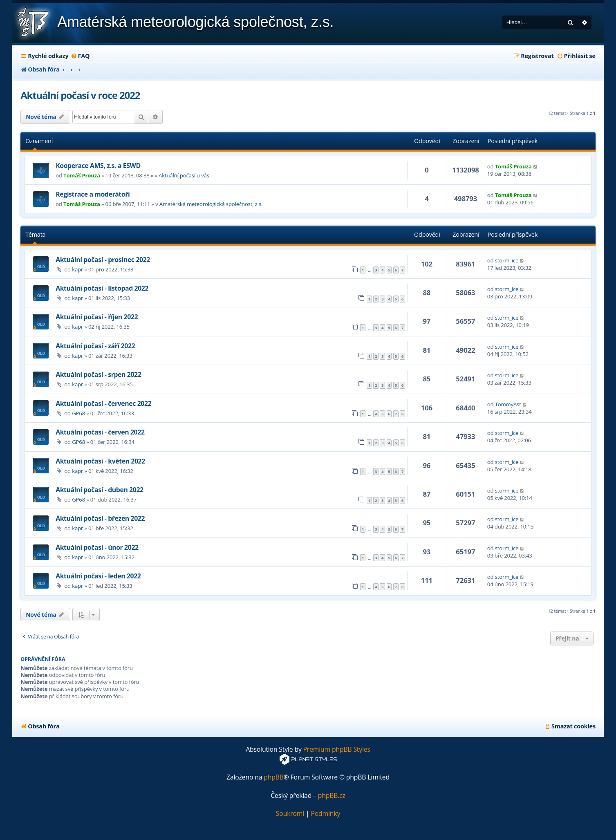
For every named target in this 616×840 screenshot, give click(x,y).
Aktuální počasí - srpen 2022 (98, 374)
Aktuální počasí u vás (184, 175)
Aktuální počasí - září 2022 (95, 346)
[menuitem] (80, 56)
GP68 (78, 413)
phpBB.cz (332, 796)
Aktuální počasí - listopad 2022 (102, 288)
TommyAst (508, 404)
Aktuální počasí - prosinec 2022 (103, 260)
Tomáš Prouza (82, 175)
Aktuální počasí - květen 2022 (100, 461)
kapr (77, 269)
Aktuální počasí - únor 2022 (97, 547)
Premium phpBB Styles (337, 749)
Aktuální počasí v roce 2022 (80, 95)
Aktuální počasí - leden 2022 (98, 576)
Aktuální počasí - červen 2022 (100, 432)
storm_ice (507, 260)
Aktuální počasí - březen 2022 (100, 518)
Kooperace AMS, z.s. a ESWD (98, 166)
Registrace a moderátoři (93, 194)
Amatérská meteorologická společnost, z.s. (211, 204)
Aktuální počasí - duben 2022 (100, 490)
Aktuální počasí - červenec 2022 (103, 403)
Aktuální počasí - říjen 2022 (97, 317)
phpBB (274, 777)
